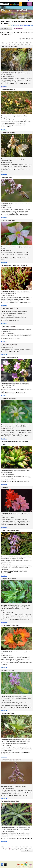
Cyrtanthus (5, 487)
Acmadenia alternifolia (10, 357)
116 (27, 43)
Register (30, 1)
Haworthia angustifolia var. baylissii (14, 265)
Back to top (27, 850)
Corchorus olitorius (8, 713)
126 (5, 849)
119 (6, 44)
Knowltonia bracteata (9, 345)
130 (20, 849)
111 (9, 43)
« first (3, 43)
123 (22, 44)
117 (31, 43)
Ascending (22, 39)
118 (3, 44)
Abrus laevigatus (8, 670)
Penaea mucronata (8, 90)
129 (16, 849)
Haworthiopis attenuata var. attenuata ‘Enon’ (15, 443)
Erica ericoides (7, 177)
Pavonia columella (8, 221)
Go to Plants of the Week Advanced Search (21, 25)
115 (23, 43)
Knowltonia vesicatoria (10, 308)
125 (30, 44)
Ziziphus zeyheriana (9, 579)
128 (13, 849)
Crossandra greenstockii (10, 625)
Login (26, 1)
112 (13, 43)
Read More (4, 87)
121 (14, 44)
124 (26, 44)
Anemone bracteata (9, 399)
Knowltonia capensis (9, 327)
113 (16, 43)
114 (20, 43)
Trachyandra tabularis (9, 46)
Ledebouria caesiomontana (11, 760)
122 (18, 44)
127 (9, 849)
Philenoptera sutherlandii (11, 530)
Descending (30, 39)
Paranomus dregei (8, 133)
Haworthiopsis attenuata (10, 801)
